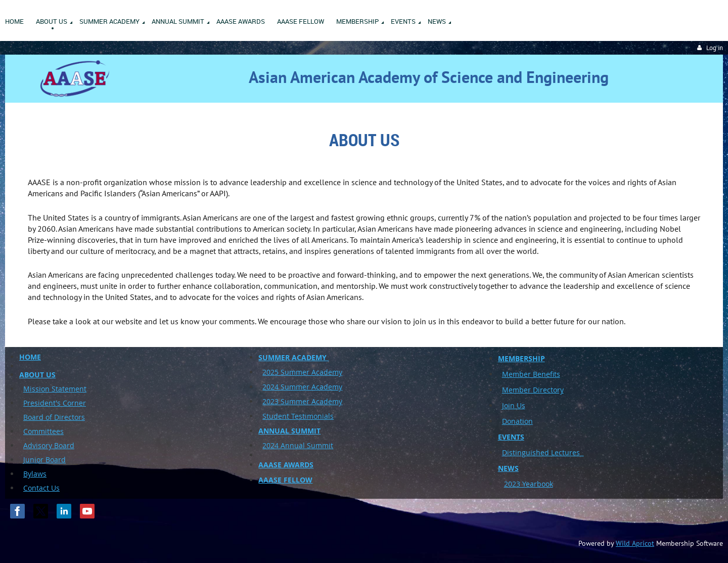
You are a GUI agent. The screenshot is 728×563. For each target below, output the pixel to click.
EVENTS (511, 437)
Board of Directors (54, 417)
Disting (514, 452)
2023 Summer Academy (302, 401)
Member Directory (533, 390)
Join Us (514, 405)
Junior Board (44, 460)
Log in (715, 48)
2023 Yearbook (529, 484)
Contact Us (41, 488)
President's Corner (55, 403)
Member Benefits (531, 374)
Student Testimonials (298, 416)
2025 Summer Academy (302, 372)
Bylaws (35, 474)
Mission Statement (55, 389)
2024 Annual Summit (298, 445)
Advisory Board (49, 445)
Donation (517, 421)
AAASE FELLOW (285, 480)
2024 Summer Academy (302, 387)
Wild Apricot (635, 543)
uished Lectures (555, 452)
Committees (43, 431)
